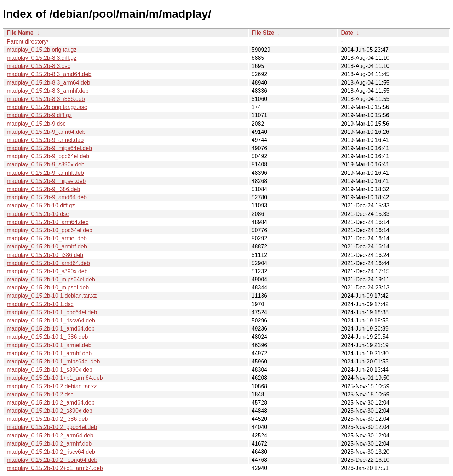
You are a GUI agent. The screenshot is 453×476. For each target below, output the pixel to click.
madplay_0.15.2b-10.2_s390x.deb (50, 411)
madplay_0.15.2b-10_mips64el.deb (51, 279)
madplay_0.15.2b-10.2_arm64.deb (50, 435)
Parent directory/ (27, 42)
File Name (20, 33)
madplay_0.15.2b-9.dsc (36, 124)
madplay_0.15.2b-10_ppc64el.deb (50, 230)
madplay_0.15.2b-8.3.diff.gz (42, 58)
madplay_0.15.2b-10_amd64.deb (48, 263)
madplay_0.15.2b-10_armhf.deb (47, 246)
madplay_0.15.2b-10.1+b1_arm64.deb (55, 378)
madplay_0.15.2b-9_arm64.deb (46, 132)
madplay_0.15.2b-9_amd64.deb (47, 197)
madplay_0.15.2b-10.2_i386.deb (47, 419)
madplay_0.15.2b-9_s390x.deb (46, 164)
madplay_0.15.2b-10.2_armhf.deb (49, 444)
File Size (263, 33)
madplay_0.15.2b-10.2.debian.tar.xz (52, 386)
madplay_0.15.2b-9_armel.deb (45, 140)
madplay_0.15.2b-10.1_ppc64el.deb (52, 312)
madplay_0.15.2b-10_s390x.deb (47, 271)
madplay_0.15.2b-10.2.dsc (40, 394)
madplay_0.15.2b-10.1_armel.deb (49, 345)
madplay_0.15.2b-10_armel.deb (47, 238)
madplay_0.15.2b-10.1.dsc (40, 304)
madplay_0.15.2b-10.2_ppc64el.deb (52, 427)
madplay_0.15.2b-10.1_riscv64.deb (51, 320)
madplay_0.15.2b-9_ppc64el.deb (48, 156)
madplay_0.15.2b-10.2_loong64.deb (52, 460)
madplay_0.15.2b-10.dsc (38, 214)
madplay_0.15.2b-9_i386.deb (43, 189)
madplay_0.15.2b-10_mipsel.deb (48, 288)
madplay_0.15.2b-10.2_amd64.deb (51, 403)
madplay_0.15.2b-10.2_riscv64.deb (51, 452)
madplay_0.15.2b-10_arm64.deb (48, 222)
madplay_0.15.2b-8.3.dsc (39, 66)
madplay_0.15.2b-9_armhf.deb (45, 173)
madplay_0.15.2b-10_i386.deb (45, 255)
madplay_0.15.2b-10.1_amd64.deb (51, 329)
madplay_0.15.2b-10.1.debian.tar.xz (52, 296)
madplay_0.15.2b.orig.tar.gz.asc (47, 107)
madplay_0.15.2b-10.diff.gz (41, 205)
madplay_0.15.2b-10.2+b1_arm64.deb (55, 468)
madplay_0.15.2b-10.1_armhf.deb (49, 353)
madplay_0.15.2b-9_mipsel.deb (46, 181)
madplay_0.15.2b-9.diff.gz (39, 115)
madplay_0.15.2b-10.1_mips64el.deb (53, 362)
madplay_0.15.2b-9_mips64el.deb (49, 148)
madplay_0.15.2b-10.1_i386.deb (47, 337)
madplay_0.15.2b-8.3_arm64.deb (48, 83)
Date (347, 33)
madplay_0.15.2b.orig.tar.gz (42, 50)
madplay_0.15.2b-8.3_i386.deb (46, 99)
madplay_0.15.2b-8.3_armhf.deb (48, 91)
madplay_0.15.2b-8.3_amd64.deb (49, 74)
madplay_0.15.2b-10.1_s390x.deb (50, 370)
